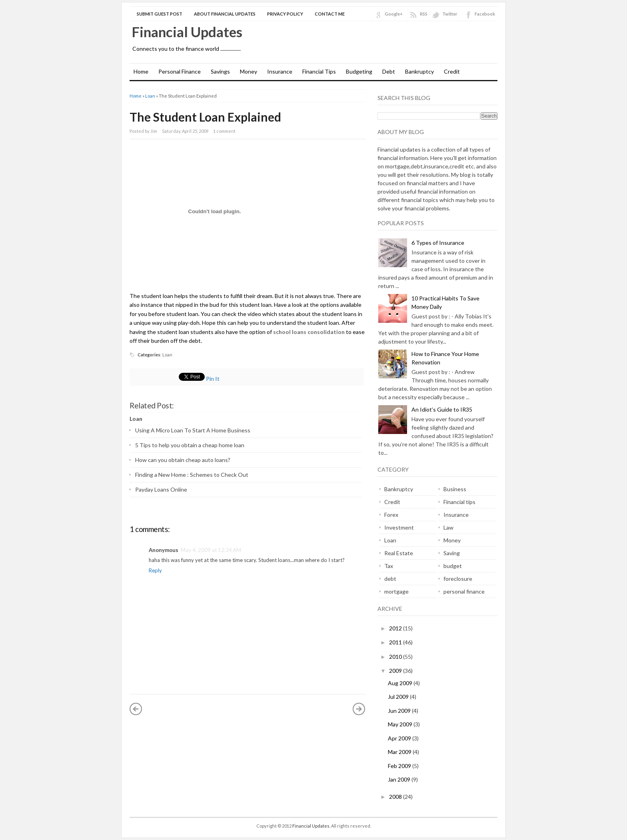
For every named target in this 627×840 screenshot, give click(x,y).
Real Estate (399, 553)
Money (249, 71)
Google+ (394, 14)
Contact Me (330, 14)
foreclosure (458, 579)
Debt (389, 71)
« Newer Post (136, 709)
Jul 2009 (399, 697)
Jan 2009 (400, 779)
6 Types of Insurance (438, 243)
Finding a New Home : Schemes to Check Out (192, 475)
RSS (424, 14)
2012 (396, 628)
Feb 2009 (400, 766)
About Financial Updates (225, 14)
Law (448, 527)
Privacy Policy (285, 14)
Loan (150, 96)
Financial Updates (187, 32)
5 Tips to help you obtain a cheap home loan (190, 445)
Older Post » (359, 709)
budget (453, 566)
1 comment (224, 131)
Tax (389, 566)
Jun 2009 (400, 711)
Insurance (280, 71)
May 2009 (401, 724)
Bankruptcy (419, 71)
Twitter (450, 14)
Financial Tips (319, 71)
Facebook (485, 14)
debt (390, 579)
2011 (396, 642)
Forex (391, 515)
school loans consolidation (309, 332)
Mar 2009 (400, 752)
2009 (396, 671)
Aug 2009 (401, 683)
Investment (399, 527)
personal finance (464, 591)
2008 (396, 797)
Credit (452, 71)
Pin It (213, 379)
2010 (396, 657)
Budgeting (359, 71)
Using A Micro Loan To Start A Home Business (193, 430)
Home (141, 71)
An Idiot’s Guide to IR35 (442, 409)
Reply (155, 570)
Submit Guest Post (160, 14)
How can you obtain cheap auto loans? (183, 460)
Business (455, 489)
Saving (452, 553)
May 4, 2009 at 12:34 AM (211, 550)
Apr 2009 (400, 738)
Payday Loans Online (161, 489)
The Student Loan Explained (205, 117)
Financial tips (459, 502)
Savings (220, 71)
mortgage (396, 591)
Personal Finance (180, 71)
